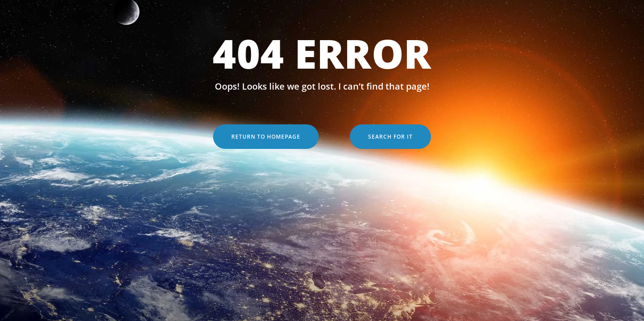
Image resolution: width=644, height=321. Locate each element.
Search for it (390, 137)
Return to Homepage (266, 137)
